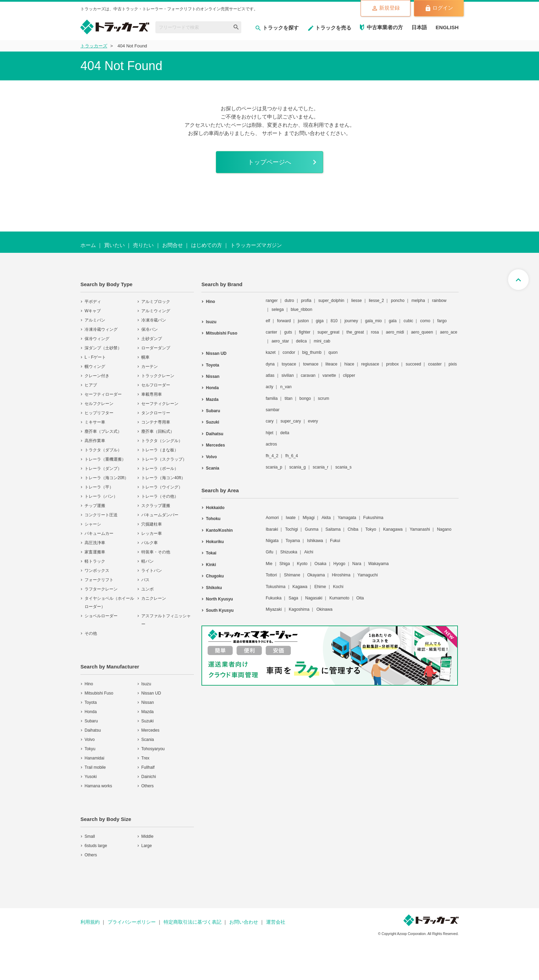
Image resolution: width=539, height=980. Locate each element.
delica (301, 342)
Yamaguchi (368, 576)
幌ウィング (95, 367)
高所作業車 (95, 441)
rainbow (439, 301)
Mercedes (150, 731)
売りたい (143, 246)
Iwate (291, 518)
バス (145, 581)
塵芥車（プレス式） (103, 432)
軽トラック (95, 562)
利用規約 (90, 923)
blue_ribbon (302, 310)
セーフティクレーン (160, 404)
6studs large (96, 846)
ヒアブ (91, 386)
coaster (435, 364)
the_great (355, 333)
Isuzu (146, 685)
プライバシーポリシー (132, 923)
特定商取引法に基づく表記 (192, 923)
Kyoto (302, 564)
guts (288, 333)
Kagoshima (299, 610)
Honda (91, 712)
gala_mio (373, 322)
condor (289, 353)
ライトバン (152, 571)
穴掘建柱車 (152, 525)
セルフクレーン (99, 404)
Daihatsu (93, 731)
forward (284, 322)
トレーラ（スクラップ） (164, 460)
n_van (286, 387)
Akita (326, 518)
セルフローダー (156, 386)
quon (333, 353)
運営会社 (276, 923)
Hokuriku (215, 542)
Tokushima (276, 587)
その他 (91, 634)
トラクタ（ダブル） (103, 451)
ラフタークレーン (101, 590)
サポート (272, 133)
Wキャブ (93, 312)
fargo (442, 322)
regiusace (370, 364)
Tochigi (291, 530)
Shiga (285, 564)
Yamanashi (420, 530)
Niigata (272, 541)
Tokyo (371, 530)
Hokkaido (215, 508)
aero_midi (395, 333)
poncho (398, 301)
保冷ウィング (97, 339)
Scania (148, 740)
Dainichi (149, 777)
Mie (269, 564)
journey (351, 322)
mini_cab (322, 342)
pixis (453, 364)
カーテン (150, 367)
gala (393, 322)
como (425, 322)
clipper (349, 376)
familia (272, 399)
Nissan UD (151, 694)
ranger (272, 301)
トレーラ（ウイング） (162, 488)
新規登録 (386, 8)
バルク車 (150, 543)
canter (271, 333)
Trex (145, 759)
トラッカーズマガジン (256, 246)
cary (270, 422)
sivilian (288, 376)
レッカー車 (152, 534)
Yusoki (91, 777)
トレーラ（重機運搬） (105, 460)
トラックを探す (277, 28)
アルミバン (95, 321)
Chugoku (215, 577)
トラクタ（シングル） (162, 441)
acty (269, 387)
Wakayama (378, 564)
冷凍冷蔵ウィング (101, 330)
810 (334, 322)
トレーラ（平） (99, 488)
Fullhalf (148, 768)
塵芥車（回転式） (158, 432)
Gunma (312, 530)
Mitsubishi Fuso (99, 694)
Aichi (309, 553)
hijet (269, 433)
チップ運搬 (95, 506)
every (313, 422)
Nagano (444, 530)
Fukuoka (274, 599)
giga (320, 322)
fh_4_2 (272, 456)
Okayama (316, 576)
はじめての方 (207, 246)
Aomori (272, 518)
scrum (324, 399)
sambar (273, 410)
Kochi (338, 587)
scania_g (297, 468)
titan (289, 399)
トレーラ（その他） (160, 497)
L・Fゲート (95, 358)
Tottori (271, 576)
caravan (308, 376)
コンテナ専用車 (156, 423)
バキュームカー (99, 534)
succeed (413, 364)
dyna (270, 364)
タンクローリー (156, 414)
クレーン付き (97, 376)
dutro (289, 301)
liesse (357, 301)
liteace (332, 364)
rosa (375, 333)
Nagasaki (314, 599)
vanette (329, 376)
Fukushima (373, 518)
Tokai (211, 554)
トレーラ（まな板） (160, 451)
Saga (293, 599)
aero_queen (422, 333)
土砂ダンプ (152, 339)
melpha (418, 301)
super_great (328, 333)
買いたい (114, 246)
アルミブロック (156, 302)
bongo (305, 399)
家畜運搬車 (95, 553)
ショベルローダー (101, 617)
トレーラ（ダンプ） (103, 469)
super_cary (291, 422)
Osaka (321, 564)
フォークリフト (99, 581)
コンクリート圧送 (101, 516)
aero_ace (449, 333)
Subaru (91, 722)
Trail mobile (95, 768)
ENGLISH (447, 27)
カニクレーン (154, 599)
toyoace (289, 364)
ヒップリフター (99, 414)
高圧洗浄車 (95, 543)
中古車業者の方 (385, 27)
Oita (360, 599)
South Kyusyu (220, 611)
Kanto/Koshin (219, 531)
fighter (305, 333)
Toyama (293, 541)
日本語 (419, 27)
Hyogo (339, 564)
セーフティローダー (103, 395)
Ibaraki (272, 530)
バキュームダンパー (160, 516)
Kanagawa (393, 530)
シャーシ (93, 525)
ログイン (439, 8)
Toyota (91, 703)
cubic (408, 322)
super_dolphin (331, 301)
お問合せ (173, 246)
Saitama (333, 530)
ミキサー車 (95, 423)
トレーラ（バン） (101, 497)
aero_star (280, 342)
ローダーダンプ (156, 349)
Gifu (269, 553)
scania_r (321, 468)
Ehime (320, 587)
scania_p (274, 468)
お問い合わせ (244, 923)
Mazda (147, 712)
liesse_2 (376, 301)
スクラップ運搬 (156, 506)
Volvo (90, 740)
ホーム (88, 246)
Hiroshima (341, 576)
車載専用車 (152, 395)
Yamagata (347, 518)
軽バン (147, 562)
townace (311, 364)
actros (271, 445)
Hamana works (98, 787)
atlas (270, 376)
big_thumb (312, 353)
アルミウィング (156, 312)
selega (278, 310)
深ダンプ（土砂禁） (103, 349)
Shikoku (214, 588)
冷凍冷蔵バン (154, 321)
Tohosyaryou (153, 750)
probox (392, 364)
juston (303, 322)
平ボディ (93, 302)
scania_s (343, 468)
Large (147, 846)
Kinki (211, 565)
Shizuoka (289, 553)
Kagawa (300, 587)
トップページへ (269, 162)
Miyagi (309, 518)
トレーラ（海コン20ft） (107, 478)
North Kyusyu (219, 600)
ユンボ (147, 590)
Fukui (335, 541)
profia (306, 301)
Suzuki (147, 722)
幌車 (145, 358)
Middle (147, 837)
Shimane (292, 576)
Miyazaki (274, 610)
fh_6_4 (292, 456)
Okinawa (324, 610)
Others (147, 787)
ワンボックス (97, 571)
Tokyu (90, 750)
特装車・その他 (156, 553)
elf (268, 322)
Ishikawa (315, 541)
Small (90, 837)
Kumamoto (339, 599)
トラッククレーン (158, 376)
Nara (357, 564)
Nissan (148, 703)
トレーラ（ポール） (160, 469)
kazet (271, 353)
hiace (349, 364)
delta (285, 433)
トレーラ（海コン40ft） (163, 478)
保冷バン (150, 330)
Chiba (353, 530)
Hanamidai (94, 759)
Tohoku (213, 519)
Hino (89, 685)
